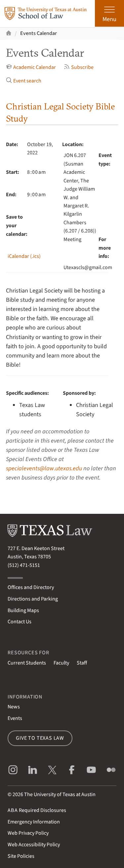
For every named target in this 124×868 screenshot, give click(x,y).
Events (15, 718)
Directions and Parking (33, 599)
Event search (24, 81)
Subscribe (79, 67)
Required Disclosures (37, 810)
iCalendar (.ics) (24, 256)
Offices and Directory (31, 587)
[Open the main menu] (109, 13)
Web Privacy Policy (28, 833)
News (14, 707)
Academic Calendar (31, 67)
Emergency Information (34, 822)
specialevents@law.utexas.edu (44, 468)
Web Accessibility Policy (34, 845)
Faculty (61, 663)
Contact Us (20, 622)
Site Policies (21, 856)
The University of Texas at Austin (60, 794)
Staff (82, 663)
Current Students (27, 663)
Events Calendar (39, 33)
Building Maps (23, 610)
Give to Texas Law (40, 738)
